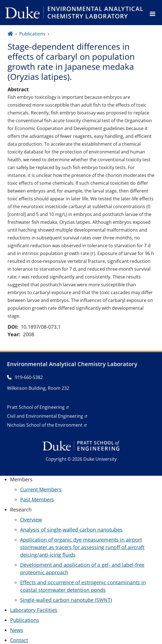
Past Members (37, 499)
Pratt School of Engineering (36, 407)
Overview (31, 520)
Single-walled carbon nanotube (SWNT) (66, 600)
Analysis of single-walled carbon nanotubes (71, 530)
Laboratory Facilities (34, 610)
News (17, 630)
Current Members (41, 489)
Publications (32, 34)
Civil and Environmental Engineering (45, 416)
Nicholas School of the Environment (45, 425)
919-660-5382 (25, 377)
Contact (19, 640)
